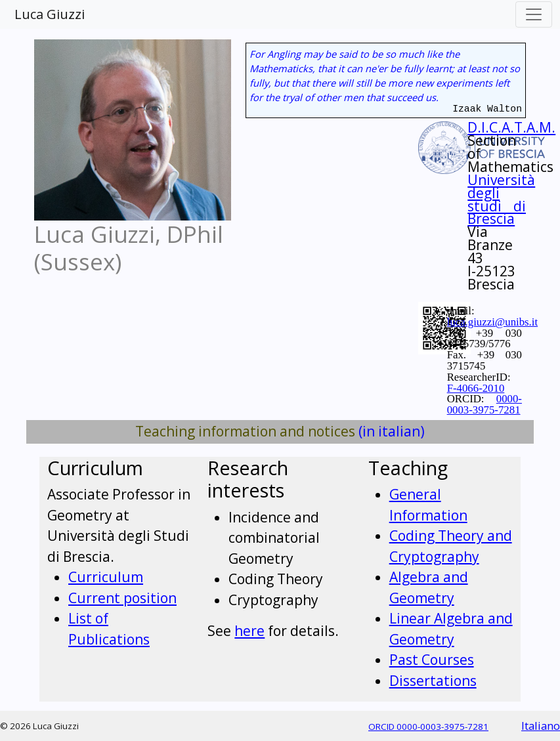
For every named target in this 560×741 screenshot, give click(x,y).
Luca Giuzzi (50, 14)
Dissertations (433, 681)
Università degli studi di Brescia (501, 200)
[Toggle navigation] (534, 14)
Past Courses (432, 660)
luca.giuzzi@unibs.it (493, 322)
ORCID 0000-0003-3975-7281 (428, 727)
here (249, 631)
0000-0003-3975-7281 (485, 404)
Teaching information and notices (245, 431)
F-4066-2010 (476, 388)
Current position (122, 598)
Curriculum (106, 577)
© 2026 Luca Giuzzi (39, 726)
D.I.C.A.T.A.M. (511, 127)
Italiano (541, 726)
